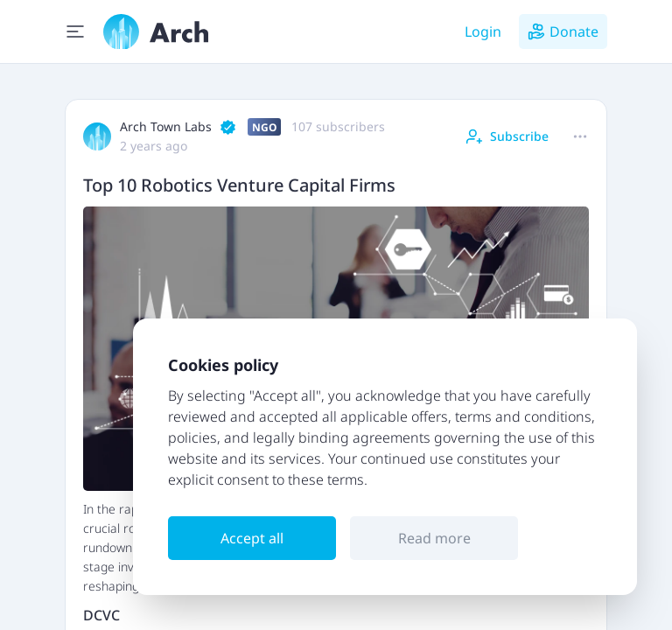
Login (483, 31)
